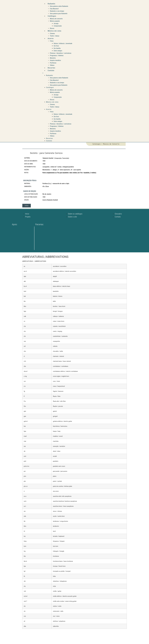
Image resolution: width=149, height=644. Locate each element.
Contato (51, 70)
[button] (88, 73)
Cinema (52, 33)
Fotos (52, 41)
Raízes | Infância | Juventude (63, 43)
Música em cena (54, 31)
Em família (57, 48)
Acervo (51, 38)
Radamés (51, 4)
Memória (53, 58)
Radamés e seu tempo (57, 11)
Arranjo (56, 23)
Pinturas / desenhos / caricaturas (61, 53)
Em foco (56, 46)
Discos (52, 28)
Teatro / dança (55, 36)
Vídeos (52, 65)
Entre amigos (58, 51)
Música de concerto (56, 19)
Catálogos (52, 16)
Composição (58, 26)
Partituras (53, 63)
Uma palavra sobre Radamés (59, 6)
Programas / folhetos (57, 55)
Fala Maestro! (54, 9)
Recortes (51, 68)
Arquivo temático (55, 60)
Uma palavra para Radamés (59, 13)
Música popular (55, 21)
